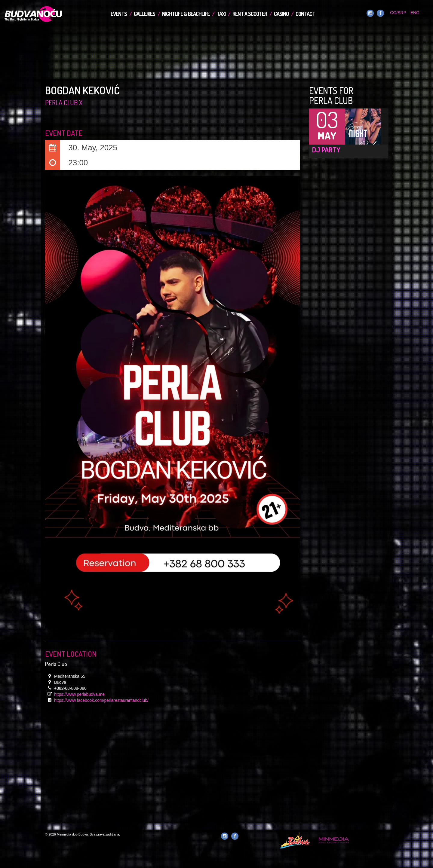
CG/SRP (398, 13)
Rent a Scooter (250, 14)
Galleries (144, 14)
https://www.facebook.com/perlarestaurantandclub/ (101, 700)
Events (119, 14)
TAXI (221, 14)
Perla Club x (64, 102)
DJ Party (326, 150)
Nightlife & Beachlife (186, 14)
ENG (415, 13)
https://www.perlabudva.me (79, 694)
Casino (281, 14)
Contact (305, 14)
